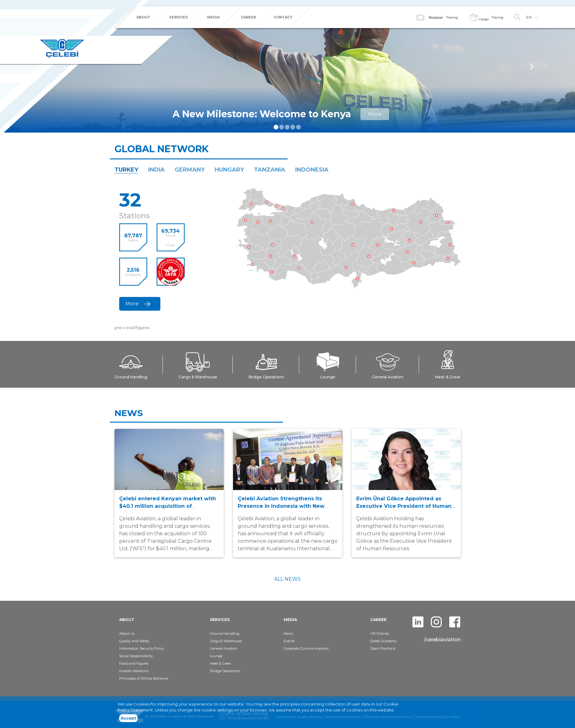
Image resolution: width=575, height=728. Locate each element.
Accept (128, 718)
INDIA (156, 170)
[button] (532, 66)
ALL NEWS (287, 579)
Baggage (436, 17)
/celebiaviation (442, 640)
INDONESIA (312, 170)
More (375, 114)
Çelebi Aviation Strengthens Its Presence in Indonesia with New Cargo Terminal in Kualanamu (281, 506)
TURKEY (126, 170)
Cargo (479, 19)
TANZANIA (270, 170)
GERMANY (190, 170)
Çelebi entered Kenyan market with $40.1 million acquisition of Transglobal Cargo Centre (168, 506)
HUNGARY (229, 170)
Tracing (452, 17)
